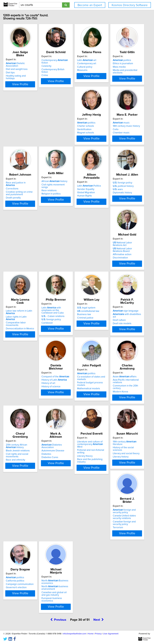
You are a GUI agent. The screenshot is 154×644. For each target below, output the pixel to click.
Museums (106, 70)
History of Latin (28, 402)
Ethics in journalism (26, 131)
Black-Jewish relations (27, 472)
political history (26, 266)
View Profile (34, 84)
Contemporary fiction (75, 60)
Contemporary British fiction (73, 67)
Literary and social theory (29, 540)
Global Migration (110, 202)
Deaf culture (108, 337)
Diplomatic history (25, 273)
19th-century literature (32, 534)
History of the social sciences (31, 537)
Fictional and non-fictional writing (118, 472)
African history (71, 194)
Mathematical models (70, 411)
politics (25, 128)
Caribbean (21, 343)
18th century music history (115, 131)
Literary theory (109, 475)
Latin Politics (113, 195)
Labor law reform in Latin (119, 263)
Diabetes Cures (67, 476)
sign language (114, 331)
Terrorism (63, 551)
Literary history (23, 544)
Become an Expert (90, 5)
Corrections (22, 199)
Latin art (111, 60)
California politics (110, 537)
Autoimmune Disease (70, 469)
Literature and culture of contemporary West (117, 467)
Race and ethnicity (25, 478)
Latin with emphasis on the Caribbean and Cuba (32, 332)
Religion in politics (68, 204)
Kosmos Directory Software (130, 5)
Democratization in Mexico (115, 273)
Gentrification (65, 135)
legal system (67, 331)
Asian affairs (113, 398)
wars (21, 270)
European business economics (32, 619)
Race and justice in (30, 195)
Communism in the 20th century (118, 405)
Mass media (22, 135)
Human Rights (108, 205)
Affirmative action (68, 272)
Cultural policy (109, 67)
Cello (104, 135)
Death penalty (23, 208)
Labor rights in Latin (116, 266)
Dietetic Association (31, 60)
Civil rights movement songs (73, 197)
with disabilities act (117, 334)
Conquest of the (29, 398)
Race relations (66, 201)
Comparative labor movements (118, 270)
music (110, 128)
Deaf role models (110, 341)
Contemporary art (111, 64)
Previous (58, 638)
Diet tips (20, 67)
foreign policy (25, 263)
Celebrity (63, 64)
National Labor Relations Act (75, 263)
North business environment (29, 608)
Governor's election (111, 544)
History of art (22, 405)
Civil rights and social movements (33, 475)
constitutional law (69, 334)
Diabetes (63, 473)
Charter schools (67, 131)
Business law (65, 337)
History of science (25, 408)
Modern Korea (109, 408)
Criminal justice (66, 341)
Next (99, 638)
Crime (62, 70)
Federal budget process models (75, 408)
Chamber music (109, 138)
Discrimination (66, 276)
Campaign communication (115, 540)
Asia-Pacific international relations (119, 402)
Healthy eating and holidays (30, 70)
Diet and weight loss (26, 64)
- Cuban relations (27, 337)
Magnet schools (67, 138)
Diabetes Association (75, 466)
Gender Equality (110, 199)
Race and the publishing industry (118, 478)
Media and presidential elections (33, 138)
